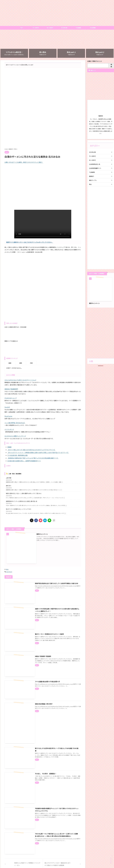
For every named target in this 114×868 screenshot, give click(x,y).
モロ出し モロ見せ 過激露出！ (43, 750)
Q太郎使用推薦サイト (95, 168)
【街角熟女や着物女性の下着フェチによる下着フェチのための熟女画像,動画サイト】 (33, 457)
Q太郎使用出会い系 (94, 164)
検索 (111, 65)
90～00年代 (50, 28)
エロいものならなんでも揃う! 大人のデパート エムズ (20, 380)
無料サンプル (93, 180)
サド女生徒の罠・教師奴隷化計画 (17, 455)
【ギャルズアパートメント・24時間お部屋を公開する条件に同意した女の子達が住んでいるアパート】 (38, 452)
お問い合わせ (57, 854)
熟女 (7, 565)
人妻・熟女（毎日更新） (15, 473)
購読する (92, 70)
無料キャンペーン (40, 533)
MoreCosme (8, 416)
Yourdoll (7, 407)
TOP (21, 28)
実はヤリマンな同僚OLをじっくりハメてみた (19, 508)
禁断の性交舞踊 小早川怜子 (41, 688)
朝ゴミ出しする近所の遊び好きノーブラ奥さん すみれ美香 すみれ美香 (55, 727)
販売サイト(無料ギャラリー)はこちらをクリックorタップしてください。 (30, 242)
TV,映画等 (78, 28)
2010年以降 (64, 28)
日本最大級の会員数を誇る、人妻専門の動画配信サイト (24, 460)
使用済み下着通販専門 (11, 389)
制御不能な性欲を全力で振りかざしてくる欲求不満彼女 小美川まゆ (54, 579)
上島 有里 (9, 477)
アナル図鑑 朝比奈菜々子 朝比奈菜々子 (45, 667)
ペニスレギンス (9, 429)
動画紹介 (92, 176)
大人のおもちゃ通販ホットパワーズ (15, 436)
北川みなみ (9, 567)
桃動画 (9, 447)
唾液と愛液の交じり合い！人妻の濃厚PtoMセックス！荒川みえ (24, 493)
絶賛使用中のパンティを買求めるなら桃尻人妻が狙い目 (22, 500)
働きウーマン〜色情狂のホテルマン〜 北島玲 (47, 624)
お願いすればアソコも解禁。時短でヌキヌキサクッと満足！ (24, 162)
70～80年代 (36, 28)
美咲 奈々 (9, 485)
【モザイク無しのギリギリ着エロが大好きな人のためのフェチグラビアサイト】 (31, 449)
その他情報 (93, 28)
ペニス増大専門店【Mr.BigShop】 (15, 423)
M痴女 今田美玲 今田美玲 (41, 645)
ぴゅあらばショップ (11, 398)
